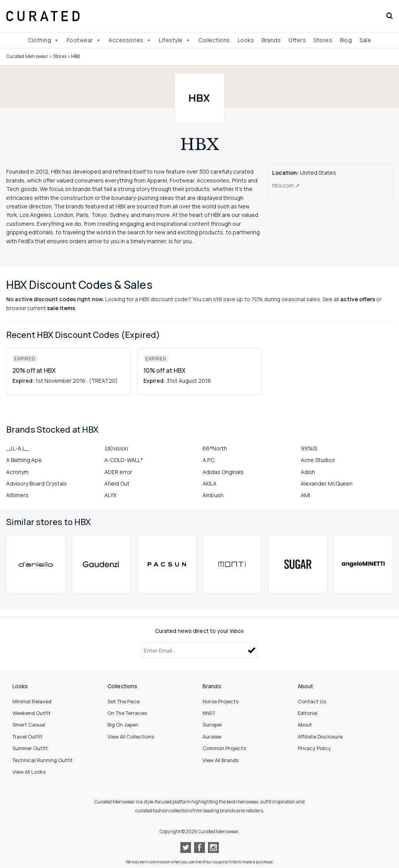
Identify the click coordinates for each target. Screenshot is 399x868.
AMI (305, 495)
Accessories (130, 40)
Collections (214, 40)
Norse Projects (221, 701)
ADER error (118, 472)
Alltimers (17, 495)
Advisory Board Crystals (37, 483)
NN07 (209, 713)
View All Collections (131, 737)
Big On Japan (123, 725)
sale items (61, 308)
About (305, 725)
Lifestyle (175, 40)
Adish (308, 472)
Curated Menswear (27, 56)
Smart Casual (29, 725)
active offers (358, 299)
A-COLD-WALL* (124, 460)
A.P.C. (209, 460)
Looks (246, 40)
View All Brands (221, 760)
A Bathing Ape (24, 460)
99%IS (309, 448)
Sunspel (212, 725)
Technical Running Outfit (43, 760)
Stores (323, 40)
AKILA (210, 483)
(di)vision (116, 448)
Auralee (212, 737)
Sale (365, 40)
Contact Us (312, 701)
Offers (297, 40)
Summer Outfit (30, 748)
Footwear (84, 40)
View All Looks (29, 772)
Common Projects (224, 748)
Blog (346, 40)
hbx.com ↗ (286, 185)
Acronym (17, 472)
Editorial (308, 713)
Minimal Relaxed (32, 701)
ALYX (110, 495)
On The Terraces (127, 713)
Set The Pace (124, 701)
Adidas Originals (223, 472)
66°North (215, 448)
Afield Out (117, 483)
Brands (271, 40)
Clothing (43, 40)
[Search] (390, 16)
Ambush (213, 495)
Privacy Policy (314, 748)
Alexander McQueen (327, 483)
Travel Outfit (27, 737)
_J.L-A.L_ (17, 448)
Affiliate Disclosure (320, 737)
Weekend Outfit (32, 713)
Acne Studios (318, 460)
